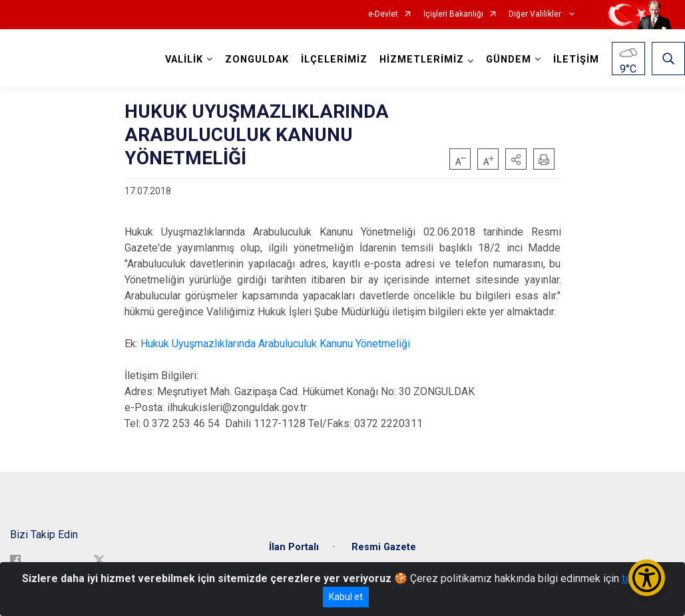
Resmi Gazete (384, 546)
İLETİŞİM (576, 60)
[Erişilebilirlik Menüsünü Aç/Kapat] (647, 578)
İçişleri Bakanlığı (453, 14)
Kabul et (346, 597)
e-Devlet (383, 14)
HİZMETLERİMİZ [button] (422, 60)
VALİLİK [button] (184, 60)
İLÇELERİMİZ (334, 60)
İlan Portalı (294, 546)
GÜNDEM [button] (509, 60)
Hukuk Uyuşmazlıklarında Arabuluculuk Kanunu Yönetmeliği (275, 344)
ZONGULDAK (257, 60)
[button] (516, 159)
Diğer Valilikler (536, 14)
